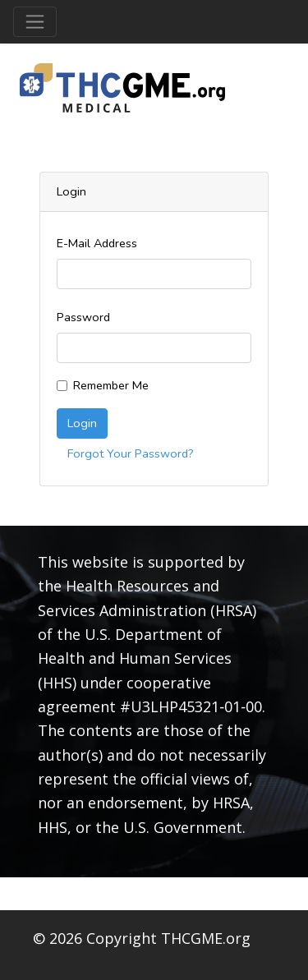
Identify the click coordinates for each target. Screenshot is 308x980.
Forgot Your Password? (131, 453)
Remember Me (111, 385)
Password (83, 317)
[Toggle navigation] (35, 22)
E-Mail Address (97, 243)
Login (82, 423)
